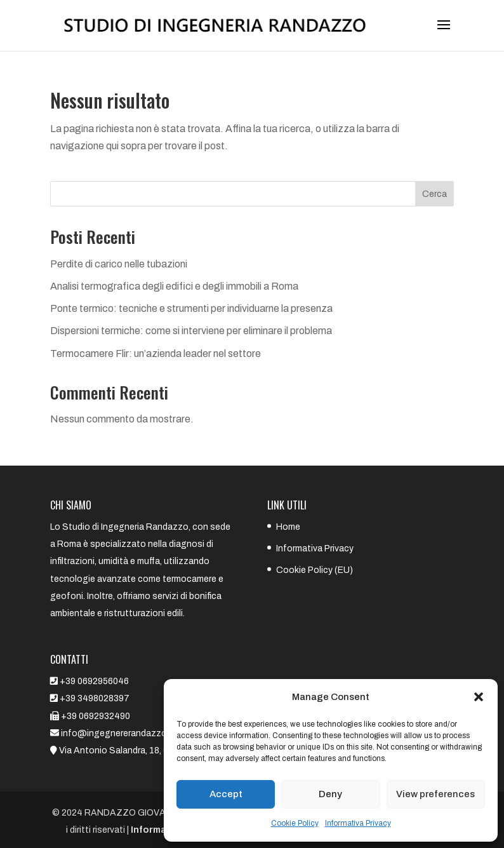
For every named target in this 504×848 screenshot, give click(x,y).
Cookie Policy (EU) (315, 570)
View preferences (435, 794)
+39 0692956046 (94, 681)
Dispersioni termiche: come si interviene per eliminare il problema (191, 331)
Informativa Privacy (358, 823)
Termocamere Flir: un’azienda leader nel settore (156, 353)
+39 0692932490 (96, 716)
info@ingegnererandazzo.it (117, 733)
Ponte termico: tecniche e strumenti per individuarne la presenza (191, 308)
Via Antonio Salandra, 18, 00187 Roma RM (145, 750)
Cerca (434, 194)
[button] (479, 697)
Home (288, 527)
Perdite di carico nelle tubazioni (119, 264)
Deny (330, 794)
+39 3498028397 (95, 698)
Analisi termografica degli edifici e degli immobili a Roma (174, 286)
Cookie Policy (295, 823)
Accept (226, 794)
